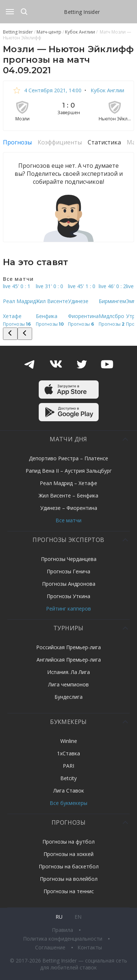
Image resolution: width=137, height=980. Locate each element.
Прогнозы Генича (68, 571)
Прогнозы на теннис (69, 891)
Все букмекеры (68, 803)
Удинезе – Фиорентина (69, 508)
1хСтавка (68, 753)
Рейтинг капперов (68, 609)
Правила (63, 930)
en (78, 917)
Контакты (90, 947)
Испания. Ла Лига (68, 672)
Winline (69, 741)
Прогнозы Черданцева (69, 559)
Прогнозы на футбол (68, 842)
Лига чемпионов (68, 684)
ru (59, 917)
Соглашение (51, 947)
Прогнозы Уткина (68, 596)
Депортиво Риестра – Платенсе (68, 458)
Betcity (68, 778)
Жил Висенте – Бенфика (68, 495)
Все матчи (68, 520)
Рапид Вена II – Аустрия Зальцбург (69, 471)
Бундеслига (68, 697)
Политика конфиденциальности (63, 939)
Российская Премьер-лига (68, 647)
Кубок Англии (107, 90)
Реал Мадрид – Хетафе (68, 483)
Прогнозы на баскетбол (69, 866)
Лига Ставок (69, 791)
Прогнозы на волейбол (69, 879)
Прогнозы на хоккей (68, 854)
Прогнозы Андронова (69, 584)
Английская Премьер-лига (69, 660)
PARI (68, 766)
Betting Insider (82, 12)
